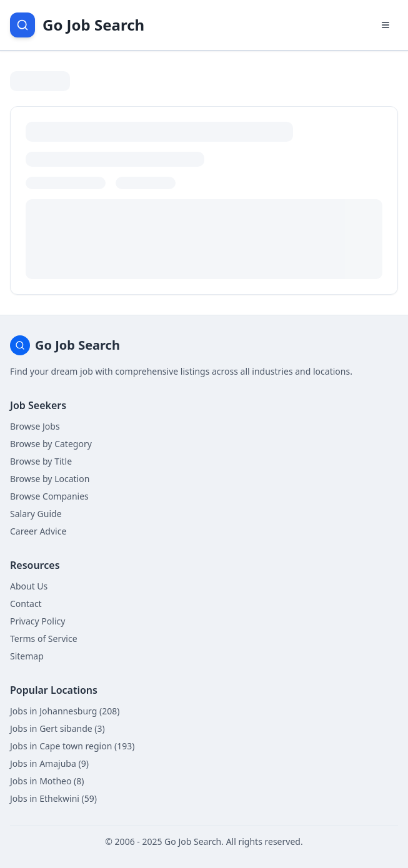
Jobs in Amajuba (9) (49, 763)
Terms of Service (44, 639)
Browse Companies (49, 496)
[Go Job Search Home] (77, 25)
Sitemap (27, 656)
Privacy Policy (37, 621)
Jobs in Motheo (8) (47, 781)
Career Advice (38, 531)
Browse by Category (51, 444)
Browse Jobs (35, 426)
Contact (26, 604)
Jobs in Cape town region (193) (72, 746)
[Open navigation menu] (386, 25)
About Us (29, 586)
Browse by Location (50, 479)
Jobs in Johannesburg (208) (65, 711)
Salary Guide (36, 514)
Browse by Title (41, 461)
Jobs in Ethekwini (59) (53, 798)
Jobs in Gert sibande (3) (57, 728)
